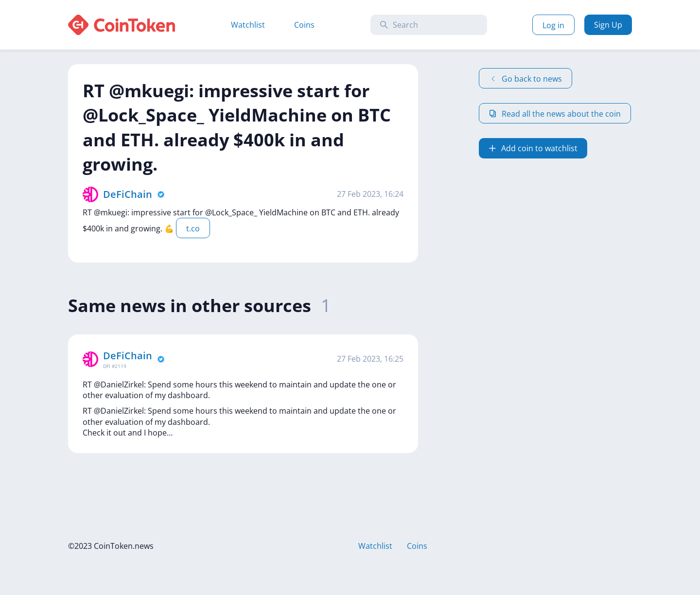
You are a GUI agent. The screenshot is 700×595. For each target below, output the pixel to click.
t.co (193, 228)
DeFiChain (128, 194)
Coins (304, 25)
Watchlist (248, 25)
